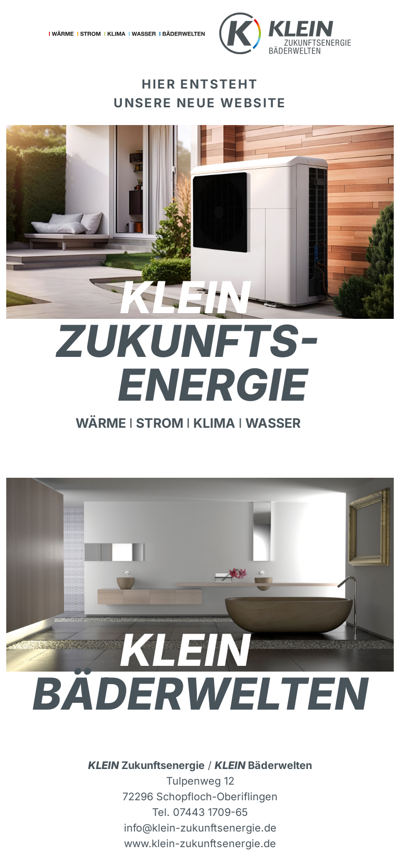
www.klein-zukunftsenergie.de (200, 844)
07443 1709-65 (210, 812)
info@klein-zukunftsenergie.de (200, 828)
